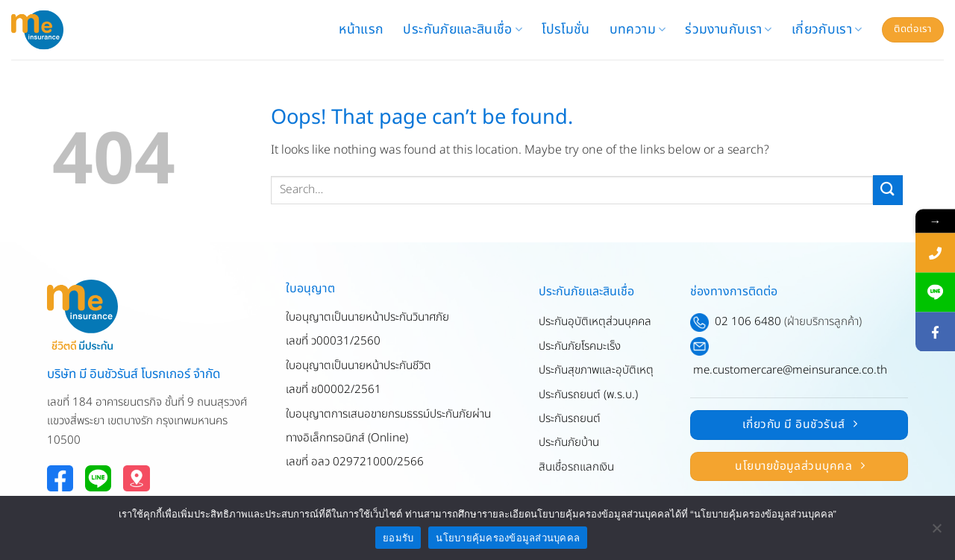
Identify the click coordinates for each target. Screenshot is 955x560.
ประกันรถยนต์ (570, 419)
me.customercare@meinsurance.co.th (790, 370)
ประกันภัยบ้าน (569, 443)
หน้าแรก (361, 29)
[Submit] (888, 190)
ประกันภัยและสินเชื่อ (463, 29)
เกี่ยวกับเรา (827, 29)
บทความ (638, 29)
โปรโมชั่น (566, 29)
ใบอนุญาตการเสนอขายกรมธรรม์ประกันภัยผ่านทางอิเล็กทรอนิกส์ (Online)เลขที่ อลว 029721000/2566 (388, 438)
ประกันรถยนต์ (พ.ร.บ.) (588, 395)
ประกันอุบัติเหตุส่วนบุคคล (595, 322)
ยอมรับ (398, 538)
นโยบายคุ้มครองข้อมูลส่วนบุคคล (508, 538)
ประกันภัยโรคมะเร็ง (580, 346)
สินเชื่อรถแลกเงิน (576, 467)
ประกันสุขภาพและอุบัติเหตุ (596, 370)
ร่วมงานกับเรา (728, 29)
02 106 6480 (748, 322)
